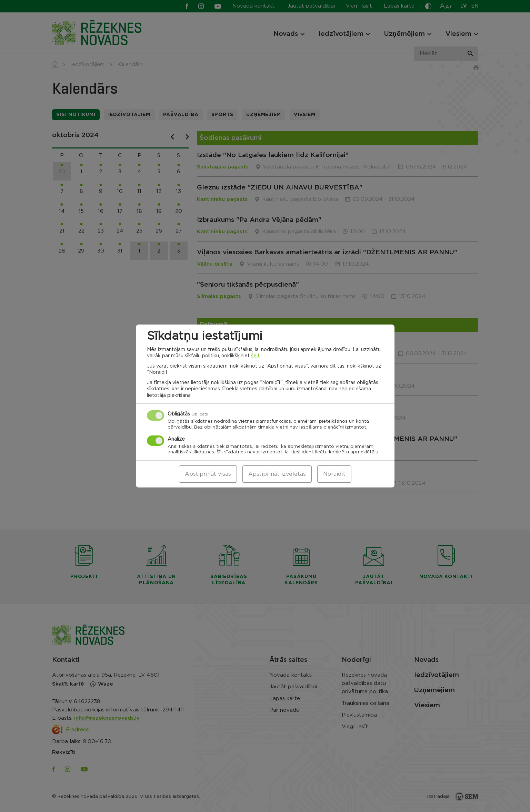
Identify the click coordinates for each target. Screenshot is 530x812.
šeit (255, 356)
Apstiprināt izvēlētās (277, 474)
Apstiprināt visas (208, 474)
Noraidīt (334, 474)
